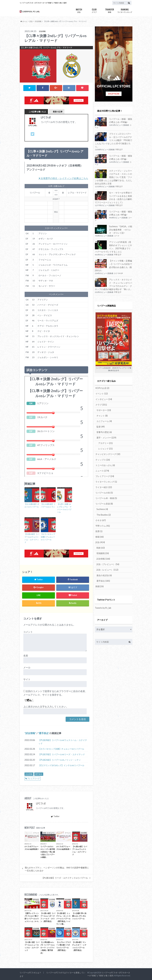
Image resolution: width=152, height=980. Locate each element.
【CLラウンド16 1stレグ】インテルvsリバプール (61, 765)
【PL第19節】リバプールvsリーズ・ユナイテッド (62, 754)
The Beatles (104, 514)
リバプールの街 (104, 492)
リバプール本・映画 (106, 498)
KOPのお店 (102, 388)
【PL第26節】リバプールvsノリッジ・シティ (60, 760)
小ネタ (101, 520)
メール (27, 667)
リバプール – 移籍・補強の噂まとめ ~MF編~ (121, 213)
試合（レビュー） (107, 569)
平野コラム (103, 525)
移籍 (109, 10)
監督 (101, 426)
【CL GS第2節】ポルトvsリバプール (32, 505)
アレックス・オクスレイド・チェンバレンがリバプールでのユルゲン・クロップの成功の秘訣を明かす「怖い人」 (114, 284)
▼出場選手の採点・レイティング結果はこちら (63, 178)
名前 (26, 655)
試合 (79, 10)
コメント (28, 632)
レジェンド (105, 448)
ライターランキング (125, 10)
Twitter (55, 816)
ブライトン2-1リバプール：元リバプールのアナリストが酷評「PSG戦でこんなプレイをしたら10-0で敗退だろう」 (113, 140)
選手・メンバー (106, 437)
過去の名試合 (104, 574)
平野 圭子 (119, 150)
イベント (102, 393)
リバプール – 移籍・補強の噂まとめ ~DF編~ (121, 157)
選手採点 (44, 733)
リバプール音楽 (104, 503)
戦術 (101, 547)
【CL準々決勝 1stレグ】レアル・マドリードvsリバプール (64, 508)
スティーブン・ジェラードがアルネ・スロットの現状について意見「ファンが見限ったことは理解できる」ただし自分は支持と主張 (114, 177)
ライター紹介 (104, 487)
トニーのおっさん (105, 465)
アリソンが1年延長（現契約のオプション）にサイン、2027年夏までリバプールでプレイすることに (113, 247)
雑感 (100, 585)
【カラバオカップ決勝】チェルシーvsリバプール (48, 537)
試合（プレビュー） (108, 563)
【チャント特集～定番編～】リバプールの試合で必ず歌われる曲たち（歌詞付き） (113, 265)
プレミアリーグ (33, 778)
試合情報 (30, 733)
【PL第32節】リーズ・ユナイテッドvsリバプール (65, 878)
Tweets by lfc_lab (103, 607)
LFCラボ (41, 803)
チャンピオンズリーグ (108, 454)
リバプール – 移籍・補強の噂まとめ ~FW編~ (121, 121)
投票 (99, 531)
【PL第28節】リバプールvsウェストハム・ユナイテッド (32, 538)
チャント (102, 415)
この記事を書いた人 (37, 112)
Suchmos (102, 509)
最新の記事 (58, 112)
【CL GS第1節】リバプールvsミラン (48, 505)
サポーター (104, 410)
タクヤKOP (118, 273)
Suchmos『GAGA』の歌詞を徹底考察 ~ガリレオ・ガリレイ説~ (121, 229)
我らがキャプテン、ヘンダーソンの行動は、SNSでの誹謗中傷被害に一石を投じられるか (57, 869)
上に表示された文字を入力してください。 (46, 706)
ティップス (103, 459)
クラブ (94, 10)
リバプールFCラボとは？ (30, 972)
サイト (27, 679)
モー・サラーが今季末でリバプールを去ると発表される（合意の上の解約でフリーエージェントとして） (113, 197)
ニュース (102, 470)
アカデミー (105, 443)
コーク (117, 236)
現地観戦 (103, 552)
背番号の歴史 (104, 432)
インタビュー (104, 399)
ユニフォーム (104, 421)
